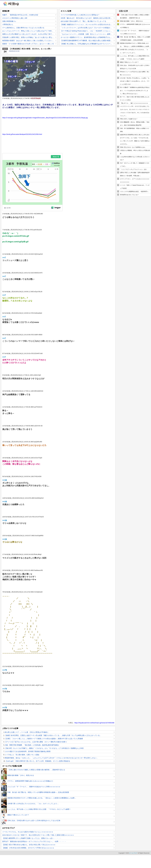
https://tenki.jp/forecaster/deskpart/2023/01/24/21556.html (22, 134)
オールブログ (133, 853)
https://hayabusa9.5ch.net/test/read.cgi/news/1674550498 (94, 723)
